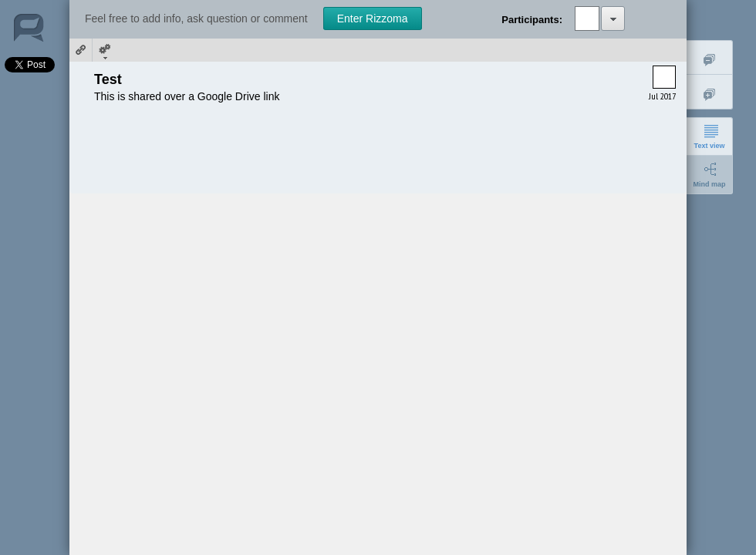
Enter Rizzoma (373, 18)
